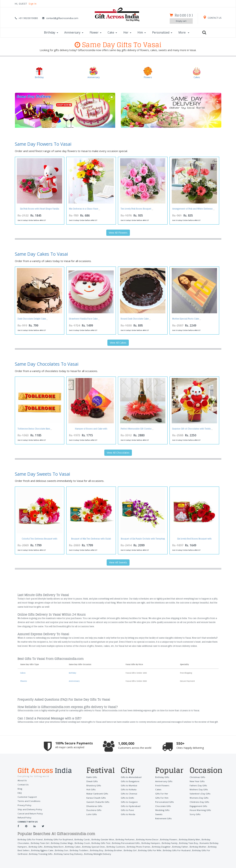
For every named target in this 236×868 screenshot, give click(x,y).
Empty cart (180, 21)
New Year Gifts (197, 781)
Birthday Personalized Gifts (109, 843)
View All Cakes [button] (118, 343)
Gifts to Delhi (127, 797)
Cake (112, 33)
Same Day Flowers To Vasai (43, 144)
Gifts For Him (162, 797)
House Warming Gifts (200, 809)
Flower (96, 33)
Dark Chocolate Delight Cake (32, 319)
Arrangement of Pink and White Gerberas (192, 209)
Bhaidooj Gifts (93, 785)
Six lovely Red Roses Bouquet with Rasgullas (194, 540)
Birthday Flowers (164, 839)
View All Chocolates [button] (118, 453)
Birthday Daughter (136, 846)
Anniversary (74, 33)
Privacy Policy (24, 805)
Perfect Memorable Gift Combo (136, 429)
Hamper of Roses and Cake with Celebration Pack (91, 430)
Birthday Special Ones (71, 846)
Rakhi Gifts (92, 777)
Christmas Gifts (197, 777)
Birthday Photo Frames (114, 846)
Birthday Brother (88, 850)
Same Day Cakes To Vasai (41, 254)
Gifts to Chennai (129, 793)
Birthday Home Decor (143, 839)
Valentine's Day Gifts (200, 793)
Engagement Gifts (198, 805)
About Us (22, 780)
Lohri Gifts (92, 814)
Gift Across (49, 771)
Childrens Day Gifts (199, 801)
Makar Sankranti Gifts (97, 793)
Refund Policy (24, 817)
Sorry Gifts (195, 814)
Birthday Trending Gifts (205, 850)
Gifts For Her (162, 793)
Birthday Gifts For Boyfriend (57, 839)
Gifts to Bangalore (130, 781)
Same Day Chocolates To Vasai (47, 364)
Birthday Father (154, 846)
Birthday (51, 33)
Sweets (159, 814)
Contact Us (23, 785)
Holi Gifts (91, 789)
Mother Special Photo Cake (186, 319)
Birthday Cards (80, 839)
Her (127, 33)
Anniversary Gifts (164, 781)
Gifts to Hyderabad (130, 805)
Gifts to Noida (128, 814)
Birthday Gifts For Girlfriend (178, 850)
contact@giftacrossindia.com (62, 18)
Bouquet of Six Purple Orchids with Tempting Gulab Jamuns (143, 540)
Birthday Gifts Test (85, 843)
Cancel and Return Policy (30, 813)
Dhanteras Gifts (94, 805)
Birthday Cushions (92, 846)
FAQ (20, 793)
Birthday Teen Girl (27, 843)
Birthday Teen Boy (170, 843)
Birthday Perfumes (121, 839)
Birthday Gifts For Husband (149, 850)
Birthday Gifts (162, 777)
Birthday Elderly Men (184, 839)
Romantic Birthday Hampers (195, 843)
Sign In (33, 4)
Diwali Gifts (92, 781)
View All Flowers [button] (118, 233)
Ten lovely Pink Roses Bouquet (136, 209)
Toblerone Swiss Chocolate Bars (34, 429)
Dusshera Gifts (93, 809)
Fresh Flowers (162, 785)
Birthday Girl (104, 850)
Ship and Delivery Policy (29, 809)
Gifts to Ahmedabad (131, 777)
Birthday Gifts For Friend (30, 839)
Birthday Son (38, 850)
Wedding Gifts (162, 809)
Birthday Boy (72, 850)
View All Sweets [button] (118, 563)
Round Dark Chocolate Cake (135, 319)
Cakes (23, 673)
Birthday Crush (67, 843)
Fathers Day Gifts (198, 785)
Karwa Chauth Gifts (96, 797)
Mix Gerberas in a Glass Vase (84, 209)
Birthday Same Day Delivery (31, 853)
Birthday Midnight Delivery (60, 853)
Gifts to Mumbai (129, 785)
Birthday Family (151, 843)
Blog (20, 789)
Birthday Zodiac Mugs (48, 843)
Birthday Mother (172, 846)
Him (142, 33)
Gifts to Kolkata (128, 789)
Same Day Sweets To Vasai (42, 474)
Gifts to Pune (127, 809)
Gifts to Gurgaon (129, 801)
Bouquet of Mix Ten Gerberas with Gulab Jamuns (91, 540)
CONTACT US (212, 18)
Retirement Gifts (163, 818)
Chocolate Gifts (163, 805)
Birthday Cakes (51, 846)
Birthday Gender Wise (100, 839)
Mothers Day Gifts (198, 789)
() (183, 15)
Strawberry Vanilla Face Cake (83, 319)
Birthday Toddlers (55, 850)
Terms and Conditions (28, 801)
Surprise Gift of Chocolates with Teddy (191, 429)
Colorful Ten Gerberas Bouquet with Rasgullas (39, 540)
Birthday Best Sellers (192, 846)
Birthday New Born (33, 846)
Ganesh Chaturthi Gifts (97, 801)
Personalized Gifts (164, 801)
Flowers (24, 681)
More (184, 33)
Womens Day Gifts (199, 797)
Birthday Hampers (133, 843)
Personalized (162, 33)
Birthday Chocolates (206, 839)
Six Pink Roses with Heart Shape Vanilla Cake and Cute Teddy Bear (40, 210)
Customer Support (27, 797)
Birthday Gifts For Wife (123, 850)
